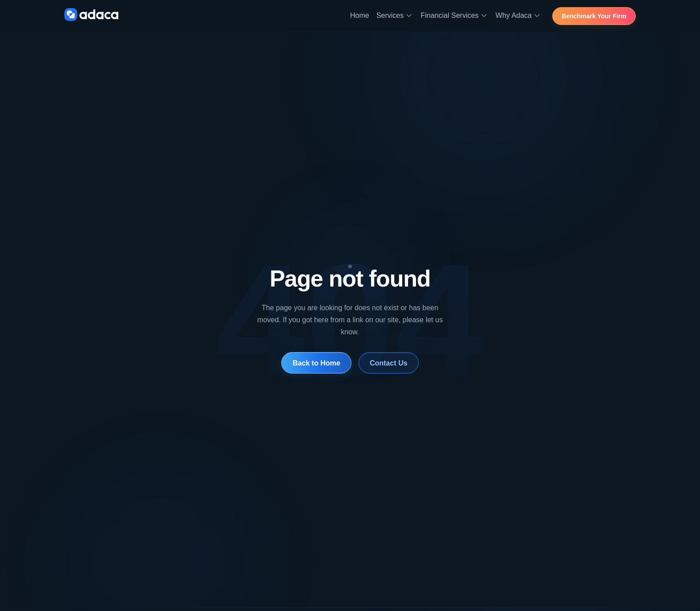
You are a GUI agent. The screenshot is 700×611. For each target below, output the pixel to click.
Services (395, 16)
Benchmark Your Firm (594, 16)
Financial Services (454, 16)
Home (360, 15)
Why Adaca (519, 16)
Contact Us (389, 363)
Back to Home (317, 363)
